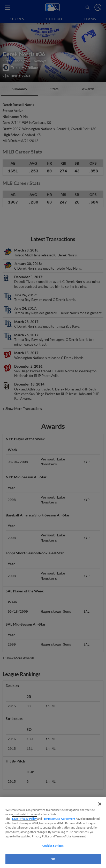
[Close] (100, 804)
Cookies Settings (53, 846)
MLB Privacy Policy (24, 819)
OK (53, 859)
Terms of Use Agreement (59, 819)
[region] (53, 832)
